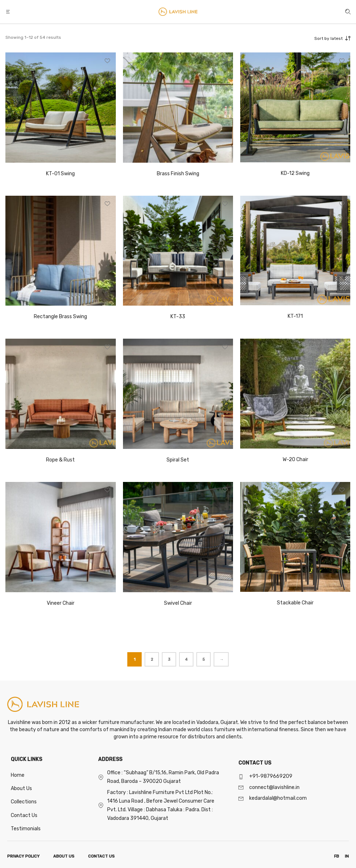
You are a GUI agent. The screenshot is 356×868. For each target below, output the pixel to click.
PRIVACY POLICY (23, 856)
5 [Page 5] (204, 660)
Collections (24, 802)
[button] (9, 12)
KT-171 (295, 316)
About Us (21, 788)
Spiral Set (178, 460)
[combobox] (318, 38)
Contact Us (24, 815)
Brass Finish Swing (178, 174)
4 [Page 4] (186, 660)
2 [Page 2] (152, 660)
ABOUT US (64, 856)
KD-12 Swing (295, 173)
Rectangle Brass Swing (60, 317)
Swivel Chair (178, 603)
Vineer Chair (61, 603)
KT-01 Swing (60, 174)
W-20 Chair (295, 459)
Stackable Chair (295, 603)
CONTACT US (101, 856)
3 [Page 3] (169, 660)
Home (18, 775)
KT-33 (178, 317)
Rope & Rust (60, 460)
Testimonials (26, 829)
